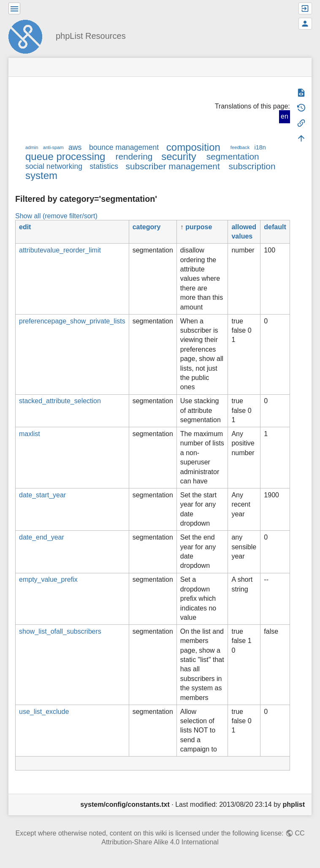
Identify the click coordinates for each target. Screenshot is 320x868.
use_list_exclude (44, 712)
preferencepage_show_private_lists (72, 321)
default (275, 227)
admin (32, 147)
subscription (252, 166)
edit (25, 227)
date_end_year (42, 537)
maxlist (30, 434)
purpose (199, 227)
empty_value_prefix (48, 579)
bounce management (124, 147)
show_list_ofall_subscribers (60, 631)
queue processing (65, 156)
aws (75, 147)
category (147, 227)
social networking (54, 166)
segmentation (233, 156)
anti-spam (53, 147)
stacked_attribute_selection (60, 401)
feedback (240, 147)
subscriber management (173, 166)
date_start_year (42, 495)
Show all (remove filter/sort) (56, 216)
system (41, 175)
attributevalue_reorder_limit (60, 250)
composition (193, 147)
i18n (260, 147)
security (179, 156)
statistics (104, 166)
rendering (134, 156)
